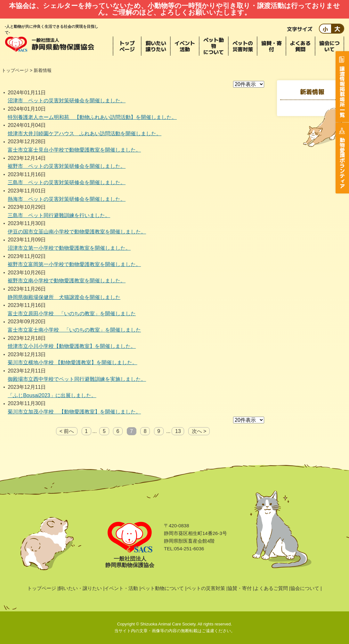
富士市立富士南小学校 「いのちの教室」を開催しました (74, 330)
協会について (329, 46)
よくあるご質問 (271, 588)
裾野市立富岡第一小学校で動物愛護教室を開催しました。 (74, 264)
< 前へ (67, 431)
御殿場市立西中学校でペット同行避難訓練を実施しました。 (77, 379)
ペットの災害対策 (243, 46)
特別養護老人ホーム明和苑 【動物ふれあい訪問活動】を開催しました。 (92, 117)
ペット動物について (214, 46)
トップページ (127, 46)
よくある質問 (300, 46)
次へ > (199, 431)
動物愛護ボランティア (342, 163)
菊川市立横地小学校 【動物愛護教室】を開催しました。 (72, 362)
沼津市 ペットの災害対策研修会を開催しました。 (67, 101)
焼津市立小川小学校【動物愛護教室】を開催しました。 (72, 346)
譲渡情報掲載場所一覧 (342, 91)
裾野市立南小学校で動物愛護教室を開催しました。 (67, 281)
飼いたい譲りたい (156, 46)
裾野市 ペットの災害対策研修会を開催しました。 (67, 166)
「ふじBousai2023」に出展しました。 (52, 395)
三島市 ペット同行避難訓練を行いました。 (59, 215)
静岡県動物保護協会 (50, 44)
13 (178, 431)
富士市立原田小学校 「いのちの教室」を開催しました (72, 314)
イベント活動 (185, 46)
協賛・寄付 (272, 46)
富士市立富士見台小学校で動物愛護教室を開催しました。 (74, 150)
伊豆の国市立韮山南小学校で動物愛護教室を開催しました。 (77, 232)
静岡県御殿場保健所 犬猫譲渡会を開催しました (64, 297)
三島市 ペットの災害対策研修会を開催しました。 (67, 182)
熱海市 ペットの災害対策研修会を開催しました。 (67, 199)
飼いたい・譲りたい (80, 588)
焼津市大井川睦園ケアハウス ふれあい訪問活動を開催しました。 (85, 134)
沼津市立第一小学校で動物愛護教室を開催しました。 (69, 248)
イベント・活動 (121, 588)
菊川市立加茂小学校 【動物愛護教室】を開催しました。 (74, 412)
